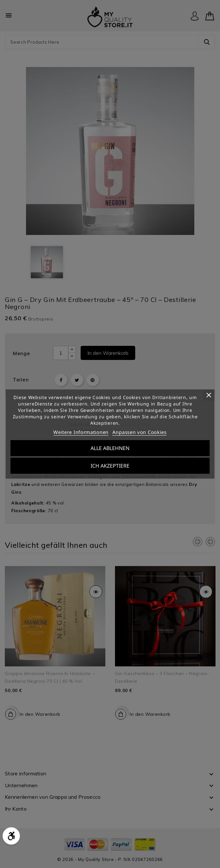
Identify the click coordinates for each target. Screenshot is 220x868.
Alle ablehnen (110, 448)
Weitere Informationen (81, 432)
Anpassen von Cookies (140, 432)
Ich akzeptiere (110, 466)
